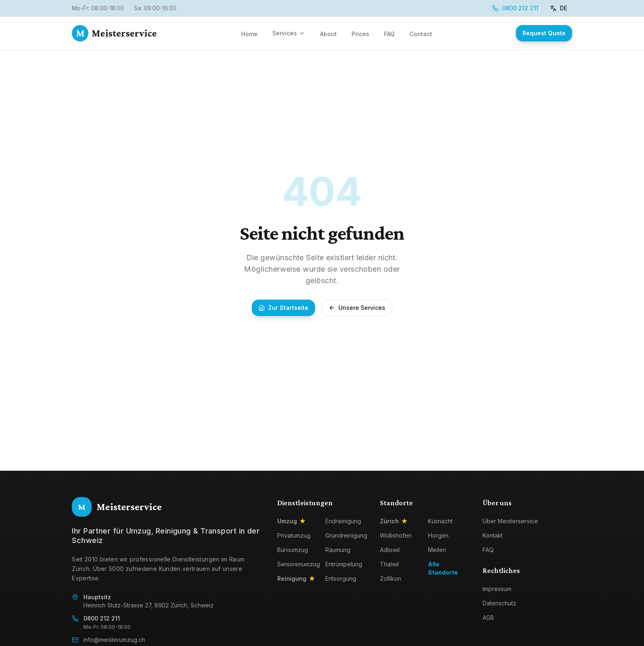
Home (249, 34)
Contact (421, 34)
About (328, 34)
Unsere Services (357, 308)
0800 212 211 (515, 8)
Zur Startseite (283, 308)
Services (289, 33)
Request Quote (544, 33)
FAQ (389, 34)
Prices (360, 34)
